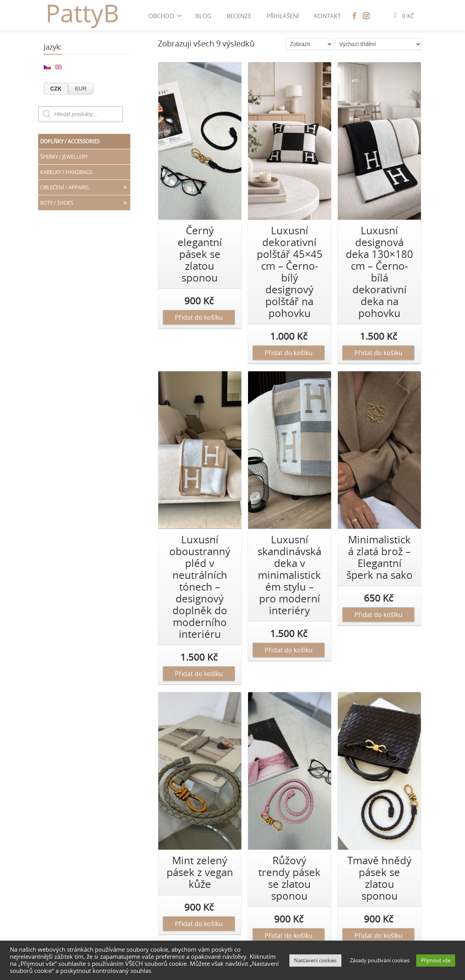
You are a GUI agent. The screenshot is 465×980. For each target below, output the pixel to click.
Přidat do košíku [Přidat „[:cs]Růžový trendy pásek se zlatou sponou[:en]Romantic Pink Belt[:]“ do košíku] (289, 936)
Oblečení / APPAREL (85, 187)
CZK (56, 89)
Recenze (239, 16)
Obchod (165, 16)
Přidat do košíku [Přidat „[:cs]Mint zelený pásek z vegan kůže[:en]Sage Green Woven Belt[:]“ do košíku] (199, 924)
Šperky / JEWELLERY (64, 157)
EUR (81, 89)
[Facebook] (354, 16)
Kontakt (327, 16)
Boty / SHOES (85, 203)
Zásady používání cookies (380, 960)
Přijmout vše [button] (436, 960)
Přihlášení (283, 16)
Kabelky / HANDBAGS (66, 172)
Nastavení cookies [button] (315, 960)
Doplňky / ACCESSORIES (70, 141)
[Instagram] (366, 16)
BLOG (203, 16)
